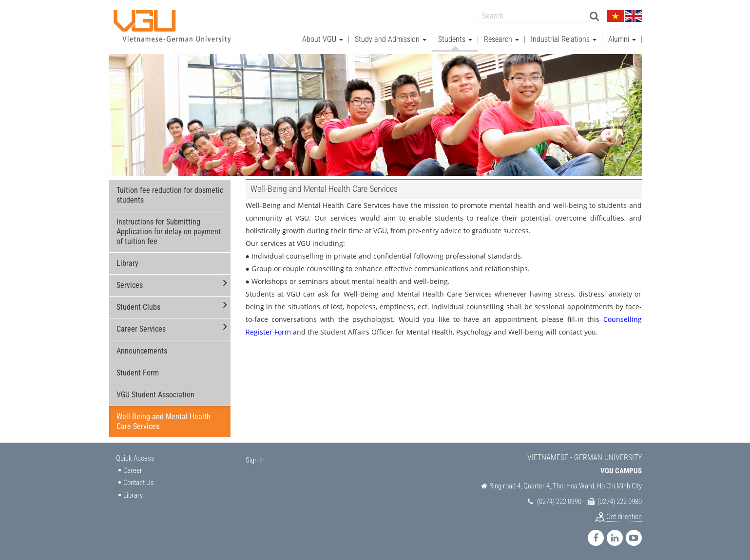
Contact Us (139, 483)
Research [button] (501, 39)
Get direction (624, 517)
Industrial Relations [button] (564, 39)
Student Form (138, 373)
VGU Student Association (155, 395)
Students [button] (455, 39)
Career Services (141, 329)
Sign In (255, 460)
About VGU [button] (323, 39)
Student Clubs (138, 307)
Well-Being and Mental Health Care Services (163, 421)
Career (133, 470)
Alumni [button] (622, 39)
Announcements (142, 351)
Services (130, 285)
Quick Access (135, 458)
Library (127, 263)
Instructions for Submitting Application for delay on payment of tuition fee (169, 232)
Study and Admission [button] (391, 39)
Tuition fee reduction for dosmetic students (170, 195)
